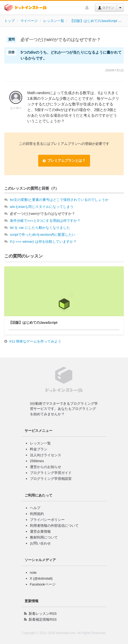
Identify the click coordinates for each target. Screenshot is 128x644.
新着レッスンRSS (43, 614)
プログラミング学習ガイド (51, 473)
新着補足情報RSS (43, 619)
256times (37, 461)
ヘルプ (35, 508)
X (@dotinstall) (41, 578)
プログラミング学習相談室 (51, 479)
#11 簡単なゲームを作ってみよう (35, 341)
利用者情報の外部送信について (54, 526)
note (33, 573)
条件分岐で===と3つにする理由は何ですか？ (45, 221)
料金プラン (39, 449)
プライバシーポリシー (47, 520)
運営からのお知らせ (46, 467)
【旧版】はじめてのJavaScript (94, 21)
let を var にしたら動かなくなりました (40, 228)
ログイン (106, 8)
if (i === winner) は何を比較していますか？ (43, 242)
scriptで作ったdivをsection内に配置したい (43, 235)
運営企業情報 (40, 531)
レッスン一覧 (54, 21)
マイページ (29, 21)
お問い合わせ (40, 543)
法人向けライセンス (46, 455)
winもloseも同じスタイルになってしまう (42, 207)
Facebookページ (43, 584)
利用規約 (37, 514)
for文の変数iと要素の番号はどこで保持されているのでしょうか (59, 200)
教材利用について (44, 537)
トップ (9, 21)
